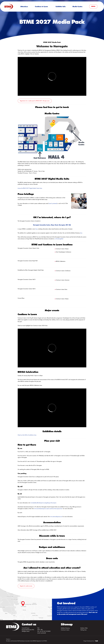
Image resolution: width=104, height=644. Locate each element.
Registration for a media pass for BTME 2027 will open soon (35, 101)
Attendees (24, 6)
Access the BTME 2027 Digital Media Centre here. (30, 188)
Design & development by (91, 641)
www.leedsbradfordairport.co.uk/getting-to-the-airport (43, 503)
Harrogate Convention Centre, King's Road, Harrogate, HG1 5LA (52, 225)
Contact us (8, 639)
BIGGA (93, 6)
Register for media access (26, 586)
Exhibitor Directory (65, 628)
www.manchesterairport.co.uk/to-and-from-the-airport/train (48, 509)
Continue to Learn (41, 6)
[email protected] (53, 203)
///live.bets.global (59, 239)
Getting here (83, 630)
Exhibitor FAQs (84, 628)
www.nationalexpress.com (56, 517)
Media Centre (77, 6)
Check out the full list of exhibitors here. (27, 435)
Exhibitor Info (61, 6)
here (36, 229)
